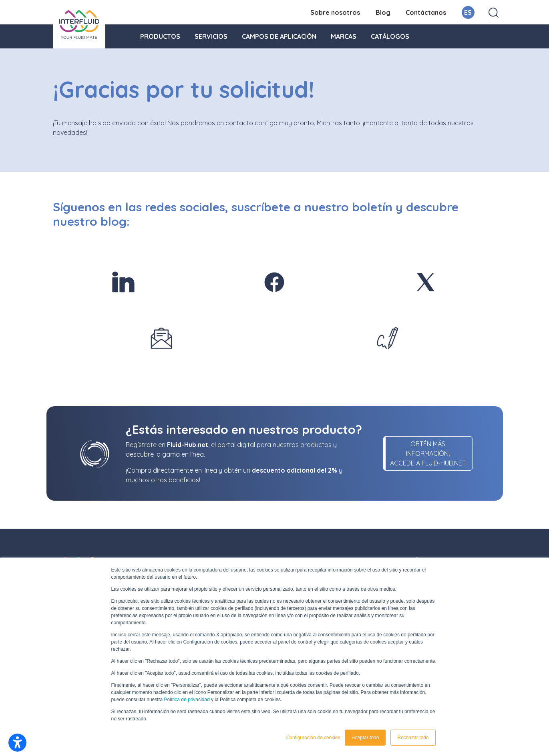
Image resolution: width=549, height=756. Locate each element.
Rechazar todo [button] (413, 738)
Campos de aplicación (279, 36)
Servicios (211, 36)
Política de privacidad (187, 700)
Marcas (344, 36)
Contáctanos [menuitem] (426, 12)
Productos (160, 36)
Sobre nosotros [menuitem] (335, 12)
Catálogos (390, 36)
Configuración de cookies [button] (313, 738)
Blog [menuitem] (383, 12)
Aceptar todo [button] (365, 738)
